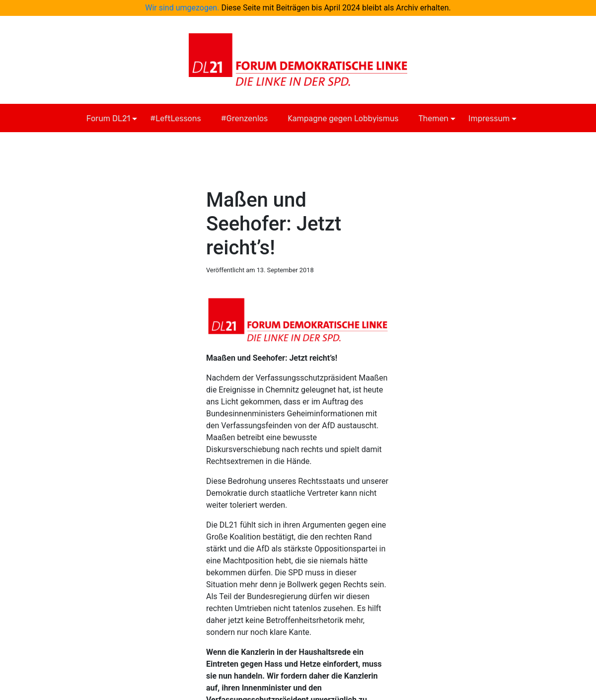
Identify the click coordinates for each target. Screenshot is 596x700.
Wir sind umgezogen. (182, 8)
